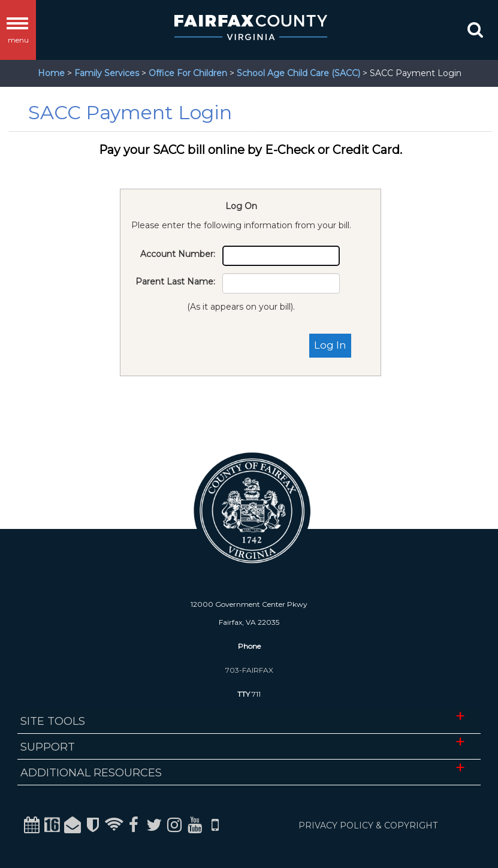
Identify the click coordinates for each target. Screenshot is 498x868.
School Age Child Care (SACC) (298, 73)
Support (48, 747)
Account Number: (178, 254)
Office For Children (188, 73)
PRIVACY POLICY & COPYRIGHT (368, 825)
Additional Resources (91, 773)
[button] (474, 32)
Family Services (107, 73)
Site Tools (53, 721)
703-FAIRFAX (249, 670)
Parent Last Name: (175, 282)
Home (51, 73)
